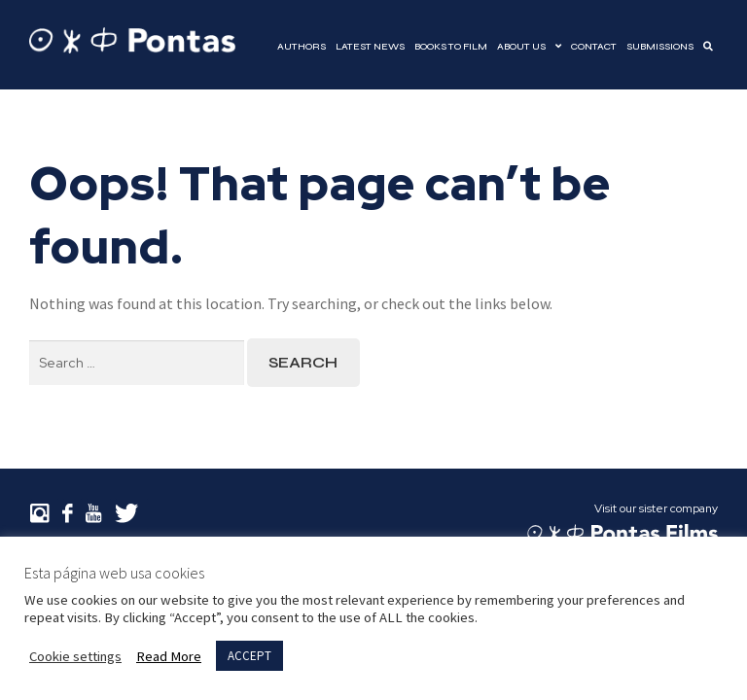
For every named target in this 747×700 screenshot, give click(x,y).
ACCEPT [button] (249, 656)
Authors (302, 47)
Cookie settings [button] (75, 656)
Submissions (660, 47)
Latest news (370, 47)
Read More (169, 656)
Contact (594, 47)
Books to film (451, 47)
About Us (521, 47)
